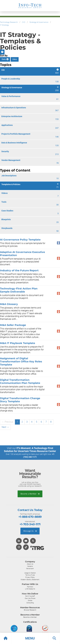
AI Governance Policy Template (20, 240)
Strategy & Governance (39, 22)
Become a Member (30, 494)
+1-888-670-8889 (30, 517)
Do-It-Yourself (30, 596)
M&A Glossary (9, 304)
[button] (30, 638)
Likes (15, 59)
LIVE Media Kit (30, 589)
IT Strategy (4, 25)
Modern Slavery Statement (30, 580)
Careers (30, 566)
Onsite (30, 600)
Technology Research (9, 22)
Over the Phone (30, 598)
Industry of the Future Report (19, 270)
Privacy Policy (30, 577)
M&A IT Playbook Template (18, 343)
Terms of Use (30, 575)
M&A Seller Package (13, 325)
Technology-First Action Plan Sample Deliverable (19, 290)
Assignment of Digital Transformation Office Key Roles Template (21, 361)
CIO (24, 22)
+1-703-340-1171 (30, 524)
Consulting (30, 603)
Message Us (30, 531)
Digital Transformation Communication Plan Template (20, 381)
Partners (30, 587)
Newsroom (30, 569)
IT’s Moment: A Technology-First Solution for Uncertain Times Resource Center (30, 450)
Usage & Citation (30, 573)
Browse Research (30, 610)
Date (5, 59)
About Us (30, 564)
